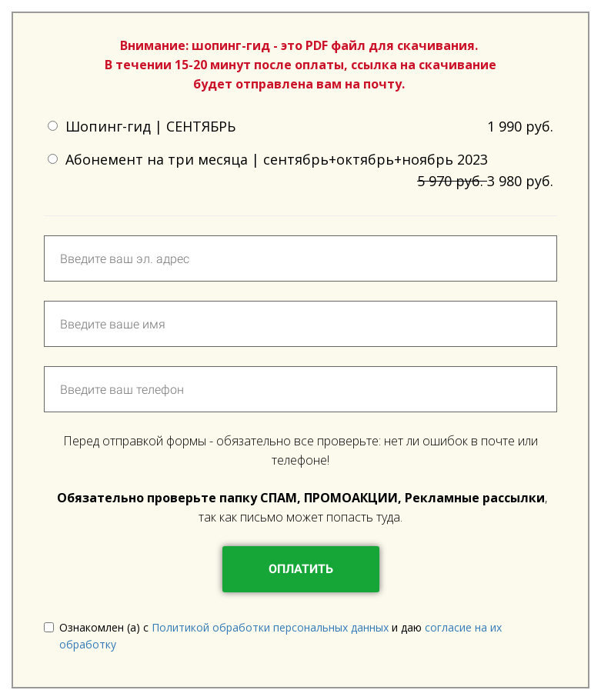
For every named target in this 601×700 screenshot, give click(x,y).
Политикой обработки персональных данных (272, 627)
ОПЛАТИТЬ (301, 569)
